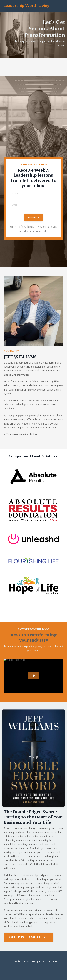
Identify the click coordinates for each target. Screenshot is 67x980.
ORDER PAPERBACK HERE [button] (28, 937)
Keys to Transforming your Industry (34, 637)
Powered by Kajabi (33, 971)
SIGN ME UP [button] (34, 217)
